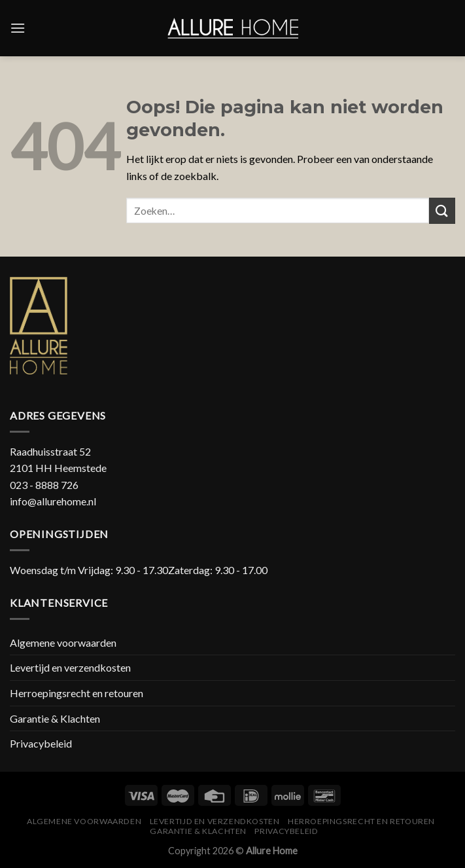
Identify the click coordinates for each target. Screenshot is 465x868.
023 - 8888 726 (44, 485)
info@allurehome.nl (53, 501)
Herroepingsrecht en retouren (77, 693)
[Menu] (18, 28)
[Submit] (442, 210)
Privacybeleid (41, 743)
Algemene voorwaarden (63, 642)
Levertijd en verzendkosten (70, 667)
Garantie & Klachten (55, 718)
